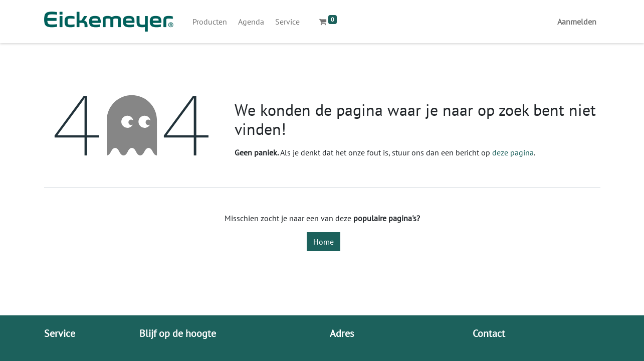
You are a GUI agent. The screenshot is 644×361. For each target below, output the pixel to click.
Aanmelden (577, 22)
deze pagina (513, 152)
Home (324, 242)
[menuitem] (210, 22)
